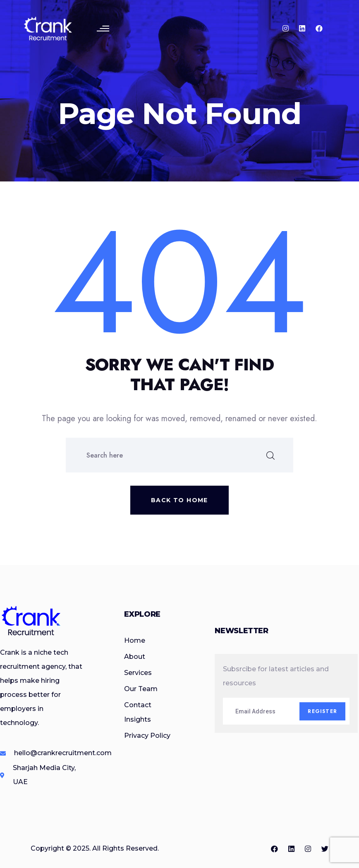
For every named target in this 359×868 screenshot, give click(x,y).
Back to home (179, 500)
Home (135, 640)
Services (138, 673)
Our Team (141, 689)
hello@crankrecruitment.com (63, 753)
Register (322, 711)
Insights (138, 719)
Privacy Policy (147, 736)
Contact (138, 705)
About (135, 657)
